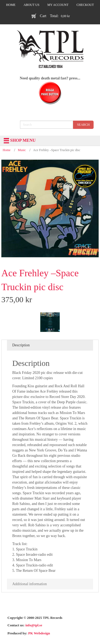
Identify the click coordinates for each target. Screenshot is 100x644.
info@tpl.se (34, 625)
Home (7, 150)
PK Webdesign (39, 633)
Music (22, 150)
